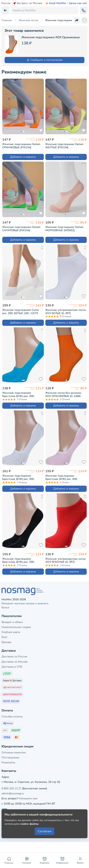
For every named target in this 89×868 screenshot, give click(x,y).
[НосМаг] (44, 591)
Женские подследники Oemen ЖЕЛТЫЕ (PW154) (64, 146)
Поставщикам (10, 758)
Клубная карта (11, 632)
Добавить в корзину (23, 157)
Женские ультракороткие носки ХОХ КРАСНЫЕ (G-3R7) (66, 560)
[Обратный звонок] (84, 10)
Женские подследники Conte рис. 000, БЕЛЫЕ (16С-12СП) (21, 311)
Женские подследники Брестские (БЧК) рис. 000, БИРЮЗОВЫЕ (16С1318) (18, 394)
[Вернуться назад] (5, 10)
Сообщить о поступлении (44, 60)
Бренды (6, 642)
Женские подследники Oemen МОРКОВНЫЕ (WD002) (64, 229)
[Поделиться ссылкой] (77, 20)
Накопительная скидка (16, 627)
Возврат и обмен (12, 622)
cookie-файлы (29, 824)
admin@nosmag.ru (13, 793)
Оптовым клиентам (14, 753)
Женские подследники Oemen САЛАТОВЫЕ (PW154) (21, 229)
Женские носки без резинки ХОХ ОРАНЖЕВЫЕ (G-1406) (63, 394)
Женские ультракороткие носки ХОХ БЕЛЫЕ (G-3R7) (66, 311)
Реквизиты (8, 763)
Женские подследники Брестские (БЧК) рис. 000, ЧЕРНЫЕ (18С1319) (18, 560)
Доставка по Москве (15, 662)
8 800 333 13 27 (11, 788)
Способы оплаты (12, 717)
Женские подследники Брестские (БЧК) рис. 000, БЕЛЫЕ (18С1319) (18, 477)
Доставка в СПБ (12, 667)
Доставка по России (14, 657)
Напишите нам (28, 798)
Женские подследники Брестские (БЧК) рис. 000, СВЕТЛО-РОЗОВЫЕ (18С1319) (64, 477)
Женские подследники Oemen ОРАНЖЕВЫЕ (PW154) (21, 146)
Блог (4, 637)
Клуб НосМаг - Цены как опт (66, 3)
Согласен (44, 831)
